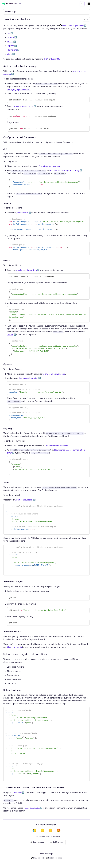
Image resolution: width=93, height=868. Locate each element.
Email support (37, 858)
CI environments (14, 647)
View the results (12, 631)
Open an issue (37, 842)
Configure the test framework (20, 137)
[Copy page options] (86, 19)
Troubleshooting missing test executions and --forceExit (34, 788)
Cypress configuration (28, 378)
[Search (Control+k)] (82, 4)
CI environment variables (50, 166)
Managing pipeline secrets (19, 89)
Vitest (10, 54)
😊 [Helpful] (51, 831)
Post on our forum (54, 858)
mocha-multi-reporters (27, 270)
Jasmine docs (22, 213)
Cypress (11, 46)
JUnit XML (56, 59)
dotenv (10, 335)
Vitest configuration (24, 500)
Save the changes (13, 581)
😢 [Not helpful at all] (34, 831)
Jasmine (11, 38)
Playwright (12, 50)
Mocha (10, 42)
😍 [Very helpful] (59, 831)
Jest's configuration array (64, 171)
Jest (9, 33)
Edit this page (57, 842)
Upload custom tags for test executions (25, 654)
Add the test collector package (20, 66)
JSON (46, 59)
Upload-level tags (12, 690)
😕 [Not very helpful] (42, 831)
